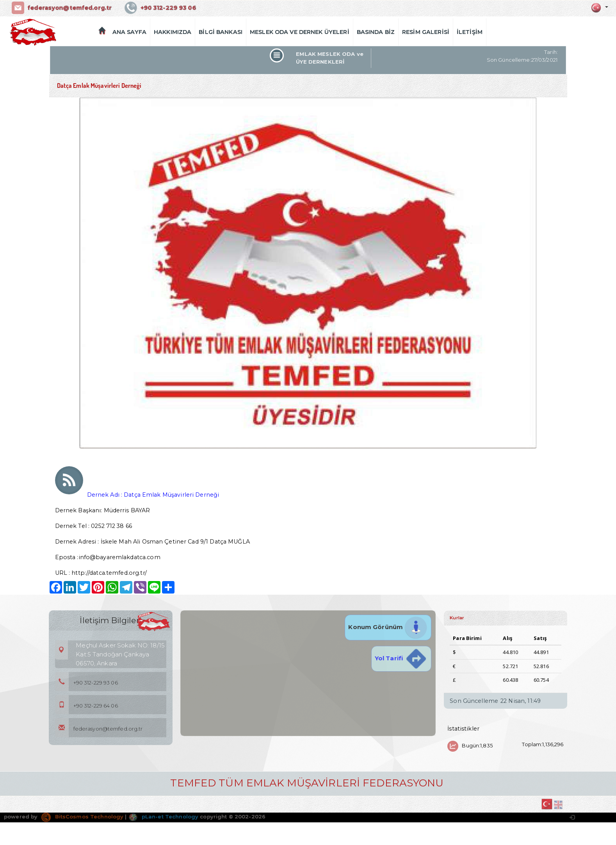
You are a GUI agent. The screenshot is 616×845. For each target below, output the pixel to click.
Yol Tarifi (401, 658)
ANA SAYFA (129, 32)
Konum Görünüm (388, 627)
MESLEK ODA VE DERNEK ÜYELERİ (300, 32)
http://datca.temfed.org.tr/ (109, 573)
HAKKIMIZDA (173, 32)
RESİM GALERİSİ (426, 32)
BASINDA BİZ (376, 32)
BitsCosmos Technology (82, 816)
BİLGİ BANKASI (221, 32)
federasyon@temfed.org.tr (69, 8)
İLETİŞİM (470, 32)
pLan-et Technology (163, 816)
